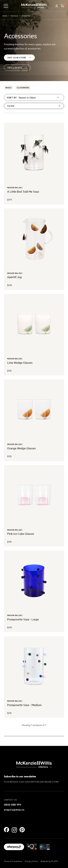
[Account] (57, 6)
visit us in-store (19, 57)
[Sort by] (39, 97)
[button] (62, 6)
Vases (8, 87)
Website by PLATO (49, 861)
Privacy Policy (31, 861)
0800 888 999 (13, 804)
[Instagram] (14, 830)
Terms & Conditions (13, 861)
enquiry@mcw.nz (14, 809)
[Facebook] (7, 830)
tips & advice (17, 68)
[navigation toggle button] (6, 6)
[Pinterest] (22, 830)
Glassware (23, 87)
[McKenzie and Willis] (34, 6)
